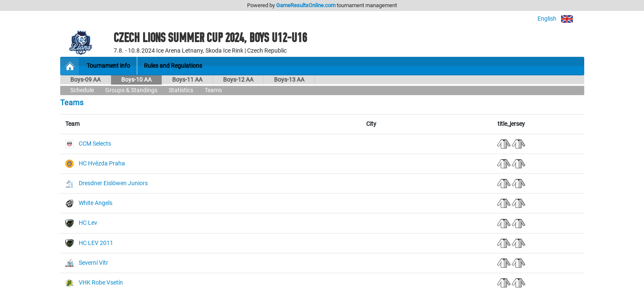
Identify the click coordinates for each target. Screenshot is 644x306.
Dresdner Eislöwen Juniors (113, 183)
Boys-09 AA (85, 80)
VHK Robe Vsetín (101, 283)
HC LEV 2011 (96, 243)
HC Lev (88, 223)
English (561, 19)
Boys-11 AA (187, 80)
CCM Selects (95, 144)
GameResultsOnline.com (306, 5)
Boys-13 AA (289, 80)
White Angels (96, 203)
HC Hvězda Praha (102, 164)
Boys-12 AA (238, 80)
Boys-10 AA (136, 80)
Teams (213, 90)
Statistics (181, 90)
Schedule (82, 90)
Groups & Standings (131, 90)
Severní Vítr (93, 263)
